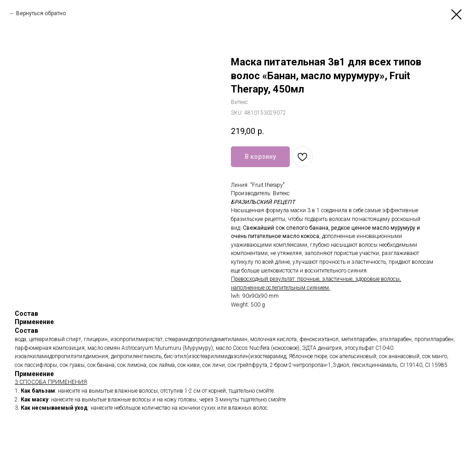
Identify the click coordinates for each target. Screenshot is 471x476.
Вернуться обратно (41, 13)
